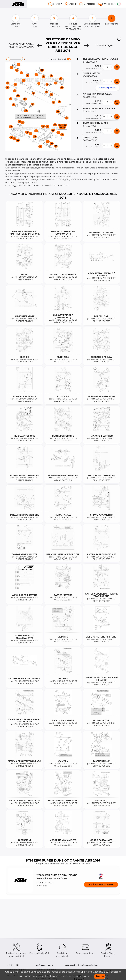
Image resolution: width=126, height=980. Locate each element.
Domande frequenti (17, 970)
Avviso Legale (43, 976)
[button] (119, 39)
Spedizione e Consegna (48, 979)
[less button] (104, 67)
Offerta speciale (107, 88)
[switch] (69, 59)
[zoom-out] (8, 59)
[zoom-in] (23, 59)
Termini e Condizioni (46, 970)
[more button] (111, 67)
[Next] (86, 46)
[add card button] (117, 67)
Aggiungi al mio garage (101, 884)
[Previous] (40, 46)
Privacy (40, 973)
